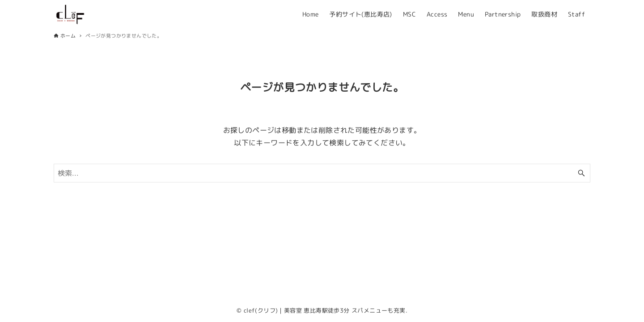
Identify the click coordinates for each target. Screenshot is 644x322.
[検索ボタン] (581, 173)
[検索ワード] (322, 173)
